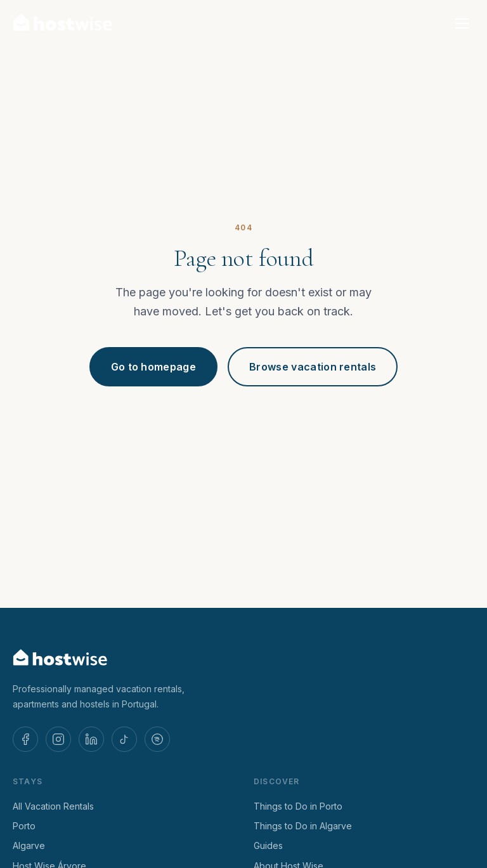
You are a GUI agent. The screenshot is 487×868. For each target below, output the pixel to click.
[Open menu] (462, 23)
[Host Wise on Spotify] (157, 739)
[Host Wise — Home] (63, 23)
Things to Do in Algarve (303, 826)
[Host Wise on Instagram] (58, 739)
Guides (268, 845)
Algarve (29, 845)
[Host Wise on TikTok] (124, 739)
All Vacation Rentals (53, 806)
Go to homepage (153, 367)
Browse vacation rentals (313, 367)
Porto (24, 826)
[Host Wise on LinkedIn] (91, 739)
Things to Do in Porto (298, 806)
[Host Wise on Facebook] (25, 739)
